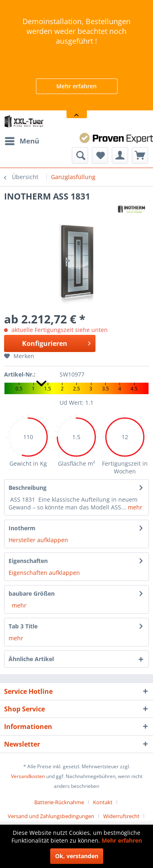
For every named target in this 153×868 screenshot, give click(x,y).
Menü (22, 140)
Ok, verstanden (77, 856)
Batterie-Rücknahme (59, 802)
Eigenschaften (28, 561)
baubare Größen (32, 593)
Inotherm (22, 528)
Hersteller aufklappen (38, 540)
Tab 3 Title (23, 626)
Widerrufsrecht (121, 816)
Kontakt (103, 802)
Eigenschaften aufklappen (44, 573)
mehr (134, 507)
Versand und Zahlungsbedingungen (51, 816)
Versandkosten (28, 776)
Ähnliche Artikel (31, 659)
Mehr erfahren (76, 86)
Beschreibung (28, 488)
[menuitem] (22, 141)
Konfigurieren (56, 342)
